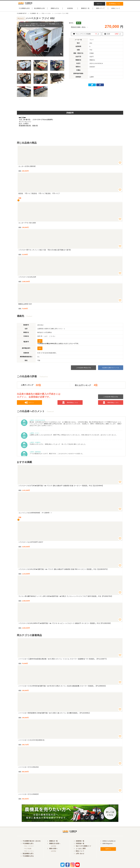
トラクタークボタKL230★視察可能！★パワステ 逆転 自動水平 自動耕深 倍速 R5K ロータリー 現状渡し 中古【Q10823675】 (63, 571)
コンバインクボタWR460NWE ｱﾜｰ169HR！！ (35, 514)
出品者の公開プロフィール (111, 369)
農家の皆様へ (53, 852)
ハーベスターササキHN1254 (29, 769)
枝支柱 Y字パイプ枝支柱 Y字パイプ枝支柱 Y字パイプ (39, 195)
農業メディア (100, 10)
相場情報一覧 (80, 845)
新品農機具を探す (40, 10)
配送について (80, 855)
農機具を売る (55, 10)
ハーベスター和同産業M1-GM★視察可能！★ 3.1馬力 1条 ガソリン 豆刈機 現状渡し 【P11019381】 (54, 715)
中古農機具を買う (28, 847)
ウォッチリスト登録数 (84, 35)
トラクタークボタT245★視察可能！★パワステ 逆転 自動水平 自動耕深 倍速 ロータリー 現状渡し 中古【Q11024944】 (61, 487)
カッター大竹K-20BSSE (27, 168)
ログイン (100, 4)
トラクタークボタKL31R (27, 279)
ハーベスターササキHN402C (29, 796)
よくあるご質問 (81, 852)
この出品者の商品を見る (84, 369)
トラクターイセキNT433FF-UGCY (31, 544)
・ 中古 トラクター (28, 850)
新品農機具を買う (28, 857)
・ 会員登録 (53, 850)
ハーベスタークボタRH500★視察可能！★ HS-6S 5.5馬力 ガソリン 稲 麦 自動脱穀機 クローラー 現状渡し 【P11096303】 (62, 688)
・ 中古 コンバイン (28, 855)
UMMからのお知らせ (109, 845)
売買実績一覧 (80, 847)
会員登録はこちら (115, 4)
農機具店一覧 (85, 10)
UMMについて (116, 10)
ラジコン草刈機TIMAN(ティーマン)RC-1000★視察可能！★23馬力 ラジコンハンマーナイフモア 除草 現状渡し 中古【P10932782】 (66, 598)
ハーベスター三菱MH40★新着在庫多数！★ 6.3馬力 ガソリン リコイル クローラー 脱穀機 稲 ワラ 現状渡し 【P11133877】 (63, 661)
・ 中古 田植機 (27, 853)
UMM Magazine (107, 847)
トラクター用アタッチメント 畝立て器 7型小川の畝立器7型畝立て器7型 (45, 251)
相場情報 (70, 10)
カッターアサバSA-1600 (27, 224)
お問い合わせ (80, 857)
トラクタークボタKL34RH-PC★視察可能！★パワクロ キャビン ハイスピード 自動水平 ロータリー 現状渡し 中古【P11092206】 (65, 625)
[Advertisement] (70, 106)
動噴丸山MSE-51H (25, 306)
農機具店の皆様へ (55, 847)
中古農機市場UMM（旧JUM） (32, 845)
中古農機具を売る (28, 860)
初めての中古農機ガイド (84, 850)
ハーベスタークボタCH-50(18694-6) (31, 742)
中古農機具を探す (24, 10)
